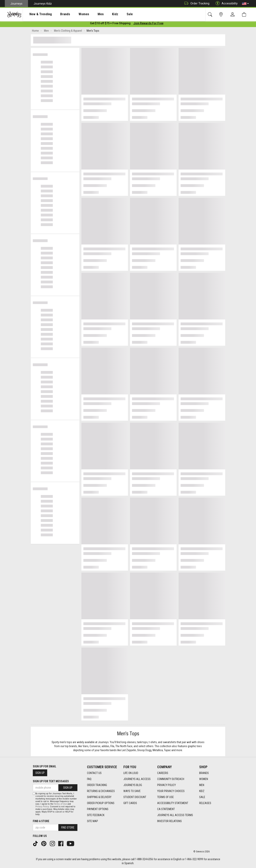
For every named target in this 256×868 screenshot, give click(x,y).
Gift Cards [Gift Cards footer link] (130, 803)
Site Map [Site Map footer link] (92, 821)
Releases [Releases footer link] (205, 803)
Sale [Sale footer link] (202, 797)
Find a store (41, 821)
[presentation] (37, 14)
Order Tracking (196, 4)
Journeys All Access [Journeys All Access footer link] (137, 779)
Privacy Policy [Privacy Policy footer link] (166, 785)
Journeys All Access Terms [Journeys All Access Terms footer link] (175, 815)
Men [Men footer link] (202, 785)
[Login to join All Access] (110, 24)
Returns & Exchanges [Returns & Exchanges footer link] (101, 791)
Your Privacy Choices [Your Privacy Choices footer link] (171, 791)
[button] (245, 4)
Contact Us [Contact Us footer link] (94, 773)
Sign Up (40, 773)
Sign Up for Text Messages (51, 781)
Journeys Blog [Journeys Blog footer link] (133, 785)
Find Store (68, 828)
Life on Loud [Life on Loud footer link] (131, 773)
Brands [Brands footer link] (204, 773)
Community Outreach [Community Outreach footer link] (171, 779)
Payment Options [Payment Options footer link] (98, 809)
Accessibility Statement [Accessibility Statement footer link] (173, 803)
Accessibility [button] (226, 4)
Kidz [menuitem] (103, 14)
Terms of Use (60, 804)
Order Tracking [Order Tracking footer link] (97, 785)
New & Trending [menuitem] (37, 14)
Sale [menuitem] (116, 14)
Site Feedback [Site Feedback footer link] (96, 815)
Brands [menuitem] (59, 14)
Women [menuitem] (75, 14)
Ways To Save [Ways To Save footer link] (132, 791)
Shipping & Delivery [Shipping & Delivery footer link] (99, 797)
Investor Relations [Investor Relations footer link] (169, 821)
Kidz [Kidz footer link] (202, 791)
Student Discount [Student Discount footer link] (135, 797)
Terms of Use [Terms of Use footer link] (165, 797)
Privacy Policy (42, 807)
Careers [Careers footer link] (163, 773)
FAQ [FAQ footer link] (89, 779)
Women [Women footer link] (204, 779)
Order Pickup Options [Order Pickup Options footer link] (101, 803)
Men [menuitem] (90, 14)
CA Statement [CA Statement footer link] (166, 809)
